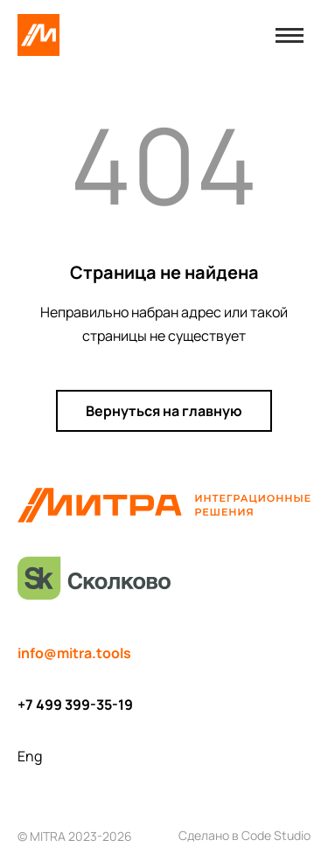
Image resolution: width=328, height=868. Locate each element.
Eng (30, 756)
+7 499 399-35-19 (75, 705)
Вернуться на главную (164, 411)
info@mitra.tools (74, 653)
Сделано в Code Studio (244, 835)
